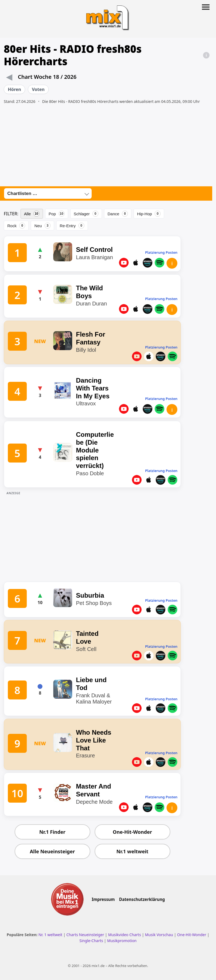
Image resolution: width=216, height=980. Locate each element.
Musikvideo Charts (124, 935)
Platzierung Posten (161, 252)
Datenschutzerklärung (142, 899)
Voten (38, 89)
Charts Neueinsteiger (85, 935)
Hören (14, 89)
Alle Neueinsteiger (52, 851)
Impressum (103, 899)
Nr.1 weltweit (132, 851)
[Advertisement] (108, 145)
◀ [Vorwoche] (9, 77)
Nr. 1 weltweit (50, 935)
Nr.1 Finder (52, 832)
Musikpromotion (122, 941)
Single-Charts (91, 941)
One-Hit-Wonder (132, 832)
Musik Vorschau (159, 935)
